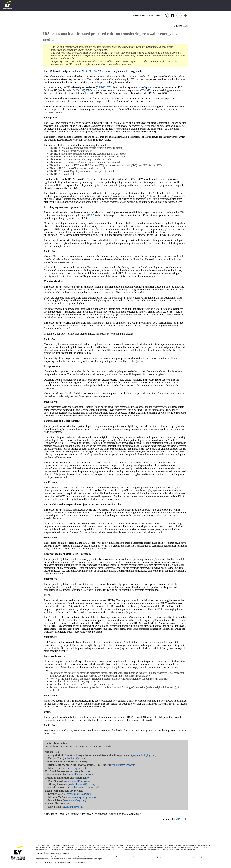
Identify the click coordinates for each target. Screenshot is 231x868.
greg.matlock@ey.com (144, 755)
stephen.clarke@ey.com (79, 794)
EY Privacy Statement (77, 862)
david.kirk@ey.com (72, 807)
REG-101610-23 (92, 71)
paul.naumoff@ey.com (77, 781)
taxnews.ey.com (139, 15)
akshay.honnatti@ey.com (81, 784)
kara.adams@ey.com (74, 800)
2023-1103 (182, 819)
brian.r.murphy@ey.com (123, 765)
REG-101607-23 (105, 87)
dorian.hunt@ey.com (75, 758)
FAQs (89, 90)
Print (151, 15)
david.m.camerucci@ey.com (84, 787)
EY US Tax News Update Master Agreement (52, 862)
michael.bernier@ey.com (81, 774)
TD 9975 (146, 90)
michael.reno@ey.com (73, 768)
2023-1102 (79, 90)
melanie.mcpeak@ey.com (82, 797)
